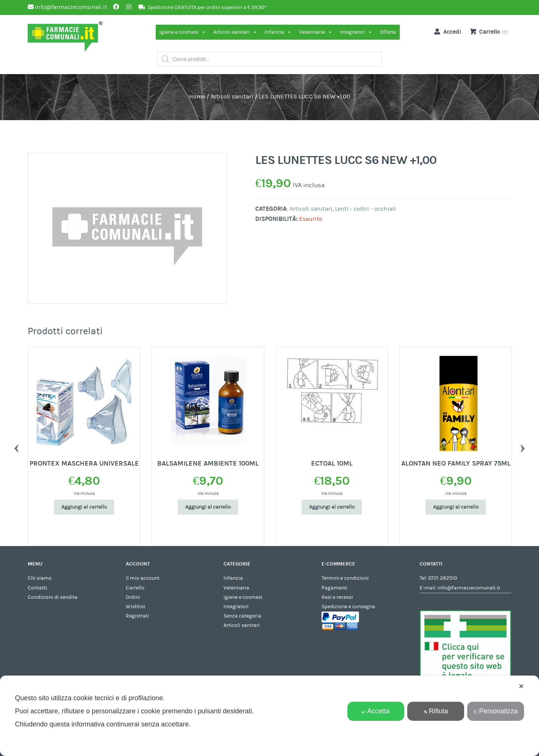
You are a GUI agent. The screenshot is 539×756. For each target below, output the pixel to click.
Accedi (446, 31)
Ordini (133, 597)
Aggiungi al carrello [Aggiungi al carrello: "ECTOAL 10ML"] (332, 507)
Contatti (37, 588)
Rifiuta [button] (436, 711)
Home (197, 97)
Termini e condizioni (345, 578)
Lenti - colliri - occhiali (366, 209)
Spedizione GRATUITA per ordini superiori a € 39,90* (207, 7)
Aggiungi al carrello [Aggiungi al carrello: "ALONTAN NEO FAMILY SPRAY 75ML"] (456, 507)
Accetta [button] (376, 711)
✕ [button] (521, 686)
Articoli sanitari (235, 32)
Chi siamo (40, 578)
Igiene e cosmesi (183, 32)
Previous (16, 446)
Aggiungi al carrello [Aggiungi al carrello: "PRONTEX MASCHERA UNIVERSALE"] (84, 507)
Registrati (137, 616)
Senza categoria (242, 616)
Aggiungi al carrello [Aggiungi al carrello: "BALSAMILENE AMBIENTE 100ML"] (208, 507)
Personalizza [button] (496, 711)
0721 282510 (443, 578)
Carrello (135, 588)
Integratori (356, 32)
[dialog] (269, 716)
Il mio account (143, 578)
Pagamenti (334, 588)
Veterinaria (316, 32)
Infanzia (278, 32)
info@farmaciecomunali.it (469, 588)
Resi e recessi (337, 597)
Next (523, 446)
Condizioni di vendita (53, 597)
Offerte (388, 32)
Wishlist (135, 607)
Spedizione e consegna (348, 607)
